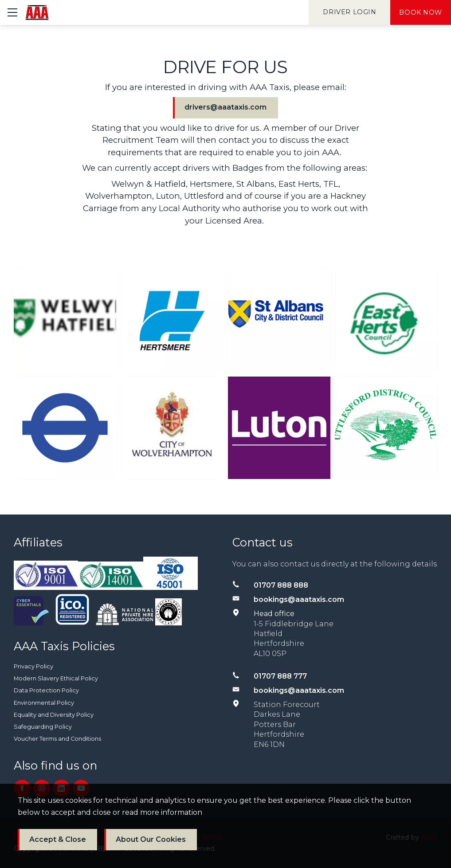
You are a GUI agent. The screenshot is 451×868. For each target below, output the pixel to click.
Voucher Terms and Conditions (57, 739)
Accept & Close (58, 839)
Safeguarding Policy (43, 727)
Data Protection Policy (46, 690)
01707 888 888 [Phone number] (281, 585)
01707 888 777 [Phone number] (280, 676)
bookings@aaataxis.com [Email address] (299, 599)
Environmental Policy (44, 703)
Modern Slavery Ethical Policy (56, 678)
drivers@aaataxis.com (225, 107)
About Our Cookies (151, 839)
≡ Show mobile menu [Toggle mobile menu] (16, 12)
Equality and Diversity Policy (54, 715)
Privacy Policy (33, 666)
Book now (421, 12)
